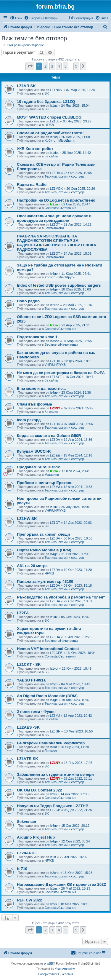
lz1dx (54, 507)
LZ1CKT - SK (29, 664)
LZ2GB (55, 810)
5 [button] (66, 66)
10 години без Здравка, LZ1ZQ (46, 102)
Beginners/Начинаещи (61, 344)
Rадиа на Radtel (32, 185)
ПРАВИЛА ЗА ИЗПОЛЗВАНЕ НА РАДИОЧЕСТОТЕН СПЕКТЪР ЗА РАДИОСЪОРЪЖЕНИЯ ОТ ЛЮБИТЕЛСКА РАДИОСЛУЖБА (57, 243)
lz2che (55, 305)
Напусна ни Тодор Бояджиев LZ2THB (53, 806)
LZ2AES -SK (28, 727)
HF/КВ (49, 125)
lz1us (54, 106)
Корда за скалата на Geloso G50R (49, 436)
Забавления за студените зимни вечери (55, 774)
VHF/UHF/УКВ (55, 365)
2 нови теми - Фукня (36, 712)
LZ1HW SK (27, 519)
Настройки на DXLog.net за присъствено (56, 200)
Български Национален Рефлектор (51, 743)
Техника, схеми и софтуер (64, 176)
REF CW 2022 (29, 900)
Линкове (51, 751)
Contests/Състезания (61, 208)
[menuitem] (41, 18)
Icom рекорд (29, 420)
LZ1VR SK (26, 86)
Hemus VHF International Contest (48, 649)
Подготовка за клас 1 (37, 337)
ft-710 (22, 869)
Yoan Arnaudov (65, 969)
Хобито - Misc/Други (60, 141)
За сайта (51, 156)
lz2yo (54, 684)
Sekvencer (27, 822)
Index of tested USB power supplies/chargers (59, 285)
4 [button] (59, 66)
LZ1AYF (56, 377)
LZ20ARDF (27, 853)
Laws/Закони (54, 228)
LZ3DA (55, 173)
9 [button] (76, 66)
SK (47, 93)
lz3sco (55, 341)
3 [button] (52, 66)
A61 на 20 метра (32, 566)
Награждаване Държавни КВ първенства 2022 (61, 884)
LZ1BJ (55, 121)
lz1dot (54, 153)
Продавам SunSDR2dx (38, 467)
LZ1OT (55, 224)
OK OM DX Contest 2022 (39, 790)
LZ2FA (23, 613)
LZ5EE (55, 455)
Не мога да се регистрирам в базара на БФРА (61, 373)
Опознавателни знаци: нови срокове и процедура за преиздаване (54, 218)
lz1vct (54, 668)
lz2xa (54, 204)
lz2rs (53, 794)
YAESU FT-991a (31, 680)
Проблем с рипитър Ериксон (45, 483)
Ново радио (28, 301)
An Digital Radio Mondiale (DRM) (47, 696)
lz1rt (53, 857)
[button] (30, 66)
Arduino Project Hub (36, 837)
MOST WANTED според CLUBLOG (49, 117)
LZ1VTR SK (28, 759)
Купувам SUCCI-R (34, 451)
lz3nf (53, 747)
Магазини (52, 475)
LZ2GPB (56, 653)
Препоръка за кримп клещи (43, 534)
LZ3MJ (55, 487)
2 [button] (45, 66)
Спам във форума (34, 404)
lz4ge (54, 274)
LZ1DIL (55, 361)
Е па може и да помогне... (41, 388)
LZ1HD (55, 424)
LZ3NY (55, 408)
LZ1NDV (56, 90)
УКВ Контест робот (35, 149)
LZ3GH (55, 731)
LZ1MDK (56, 189)
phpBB (49, 964)
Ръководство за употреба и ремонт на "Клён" (61, 597)
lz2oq (54, 137)
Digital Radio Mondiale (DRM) (44, 550)
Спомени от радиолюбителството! (50, 133)
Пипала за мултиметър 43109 (45, 581)
